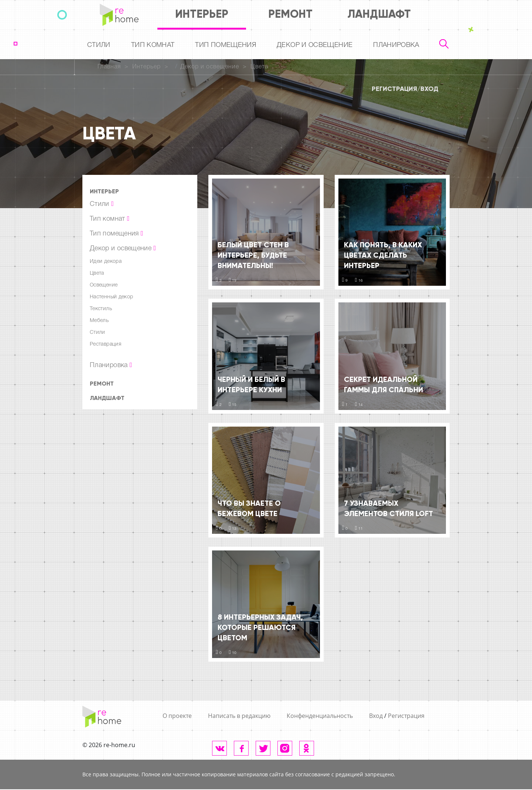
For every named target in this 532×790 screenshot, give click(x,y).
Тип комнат (153, 45)
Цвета (259, 67)
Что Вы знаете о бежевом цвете (249, 508)
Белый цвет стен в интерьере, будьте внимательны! (253, 255)
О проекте (177, 716)
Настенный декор (111, 297)
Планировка (396, 45)
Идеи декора (106, 262)
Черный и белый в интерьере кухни (251, 384)
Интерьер (202, 14)
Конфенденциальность (320, 716)
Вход (429, 89)
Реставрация (105, 344)
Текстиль (101, 309)
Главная (109, 67)
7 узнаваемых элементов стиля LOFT (388, 508)
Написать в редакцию (239, 716)
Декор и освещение (315, 45)
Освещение (104, 285)
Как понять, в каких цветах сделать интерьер (383, 255)
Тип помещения (226, 45)
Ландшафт (379, 14)
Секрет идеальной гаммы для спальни (383, 384)
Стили (99, 45)
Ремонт (290, 14)
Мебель (99, 321)
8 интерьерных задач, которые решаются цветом (260, 627)
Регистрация (394, 89)
